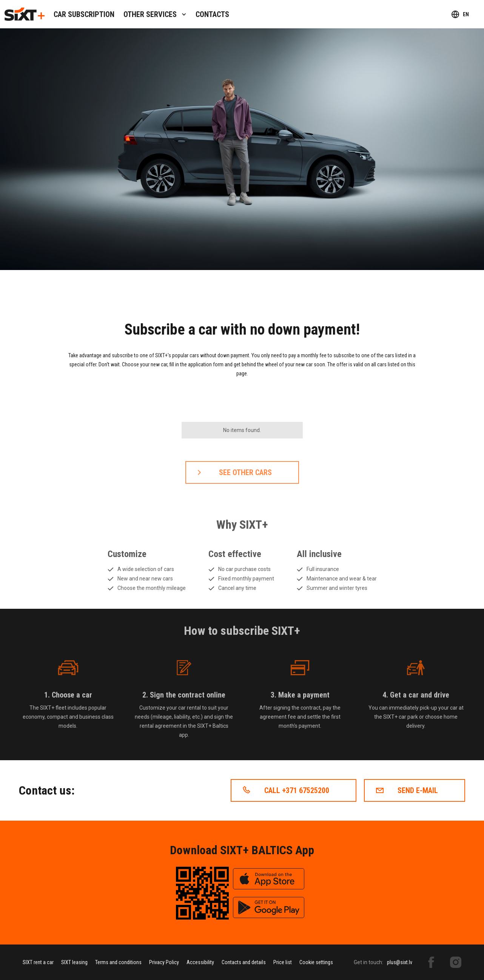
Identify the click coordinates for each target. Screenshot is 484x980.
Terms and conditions (118, 962)
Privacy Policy (164, 962)
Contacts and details (244, 962)
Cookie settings (316, 962)
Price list (283, 962)
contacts (212, 14)
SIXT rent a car (38, 962)
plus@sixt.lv (400, 962)
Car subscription (84, 14)
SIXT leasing (74, 962)
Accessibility (200, 962)
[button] (155, 14)
